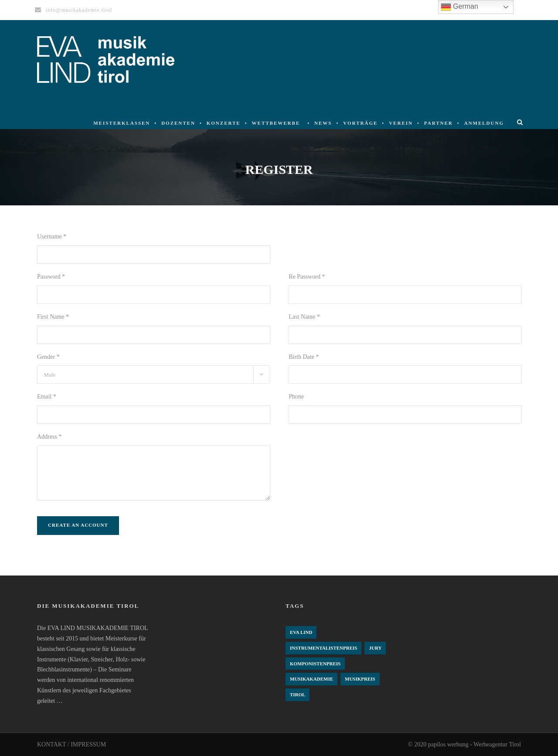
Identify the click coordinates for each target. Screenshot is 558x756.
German (459, 7)
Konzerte (224, 123)
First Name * (53, 317)
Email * (47, 397)
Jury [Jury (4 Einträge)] (375, 648)
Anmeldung (484, 123)
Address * (49, 437)
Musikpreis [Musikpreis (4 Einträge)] (360, 679)
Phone (296, 397)
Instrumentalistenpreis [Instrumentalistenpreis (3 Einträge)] (323, 648)
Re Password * (307, 277)
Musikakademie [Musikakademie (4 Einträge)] (311, 679)
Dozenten (178, 123)
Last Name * (304, 317)
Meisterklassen (122, 123)
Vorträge (360, 123)
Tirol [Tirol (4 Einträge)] (298, 695)
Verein (401, 123)
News (323, 123)
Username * (52, 237)
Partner (439, 123)
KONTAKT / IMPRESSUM (71, 744)
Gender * (48, 357)
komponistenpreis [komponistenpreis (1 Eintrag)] (315, 664)
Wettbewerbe (276, 123)
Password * (51, 277)
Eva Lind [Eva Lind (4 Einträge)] (301, 632)
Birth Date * (304, 357)
